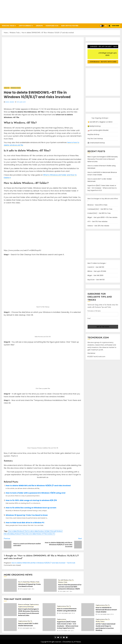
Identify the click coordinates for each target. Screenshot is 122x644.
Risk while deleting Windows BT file (14, 534)
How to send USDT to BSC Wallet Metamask (28, 625)
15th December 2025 (65, 613)
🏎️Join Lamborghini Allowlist (98, 130)
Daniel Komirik (10, 102)
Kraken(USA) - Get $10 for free (99, 213)
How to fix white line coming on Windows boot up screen (31, 508)
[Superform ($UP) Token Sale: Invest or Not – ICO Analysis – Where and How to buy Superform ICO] (49, 625)
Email (89, 318)
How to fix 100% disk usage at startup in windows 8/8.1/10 (31, 500)
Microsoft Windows (56, 531)
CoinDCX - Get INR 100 (96, 267)
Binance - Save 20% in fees (97, 205)
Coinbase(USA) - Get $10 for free (100, 209)
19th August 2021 (25, 589)
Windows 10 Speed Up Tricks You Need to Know (27, 515)
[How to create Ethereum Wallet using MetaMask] (49, 610)
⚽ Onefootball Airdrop (96, 143)
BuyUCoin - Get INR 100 (96, 280)
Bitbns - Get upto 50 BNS (97, 271)
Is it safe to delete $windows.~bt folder (39, 531)
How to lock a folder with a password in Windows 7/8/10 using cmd (36, 493)
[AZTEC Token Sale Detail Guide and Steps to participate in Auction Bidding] (88, 625)
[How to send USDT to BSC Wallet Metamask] (10, 625)
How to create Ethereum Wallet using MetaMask (67, 610)
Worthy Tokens (100, 622)
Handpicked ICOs (52, 26)
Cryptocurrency (25, 26)
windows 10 (51, 534)
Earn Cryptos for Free (70, 26)
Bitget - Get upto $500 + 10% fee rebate (102, 217)
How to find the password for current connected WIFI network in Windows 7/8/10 (70, 587)
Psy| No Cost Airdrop (95, 139)
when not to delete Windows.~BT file (36, 534)
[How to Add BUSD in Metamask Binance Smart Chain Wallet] (88, 610)
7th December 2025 (64, 631)
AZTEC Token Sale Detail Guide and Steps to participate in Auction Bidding (106, 627)
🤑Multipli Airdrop (94, 126)
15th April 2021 (64, 592)
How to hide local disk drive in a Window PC (25, 523)
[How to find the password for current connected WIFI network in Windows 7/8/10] (50, 585)
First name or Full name (94, 311)
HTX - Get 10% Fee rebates (97, 221)
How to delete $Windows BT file (18, 531)
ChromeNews (67, 642)
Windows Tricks (8, 26)
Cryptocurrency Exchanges (26, 607)
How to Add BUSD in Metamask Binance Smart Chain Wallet (106, 610)
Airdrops (39, 26)
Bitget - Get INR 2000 (95, 275)
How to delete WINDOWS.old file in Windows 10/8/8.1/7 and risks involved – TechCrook (43, 563)
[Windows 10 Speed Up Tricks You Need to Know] (10, 585)
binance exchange (24, 604)
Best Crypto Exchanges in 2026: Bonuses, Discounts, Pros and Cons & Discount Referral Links (103, 159)
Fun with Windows (63, 580)
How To (7, 88)
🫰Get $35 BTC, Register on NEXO (100, 122)
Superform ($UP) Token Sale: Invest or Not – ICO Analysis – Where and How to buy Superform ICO (102, 188)
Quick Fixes (26, 582)
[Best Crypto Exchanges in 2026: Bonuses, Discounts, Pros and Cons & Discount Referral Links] (10, 610)
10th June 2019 (21, 102)
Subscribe (114, 26)
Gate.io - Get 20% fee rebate (98, 226)
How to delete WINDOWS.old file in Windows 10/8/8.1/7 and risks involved (38, 486)
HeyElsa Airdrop (93, 134)
